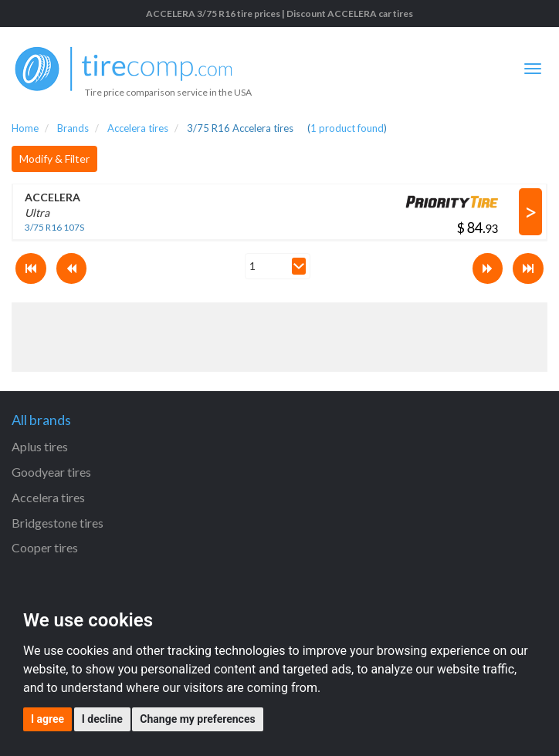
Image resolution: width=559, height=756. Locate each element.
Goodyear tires (51, 472)
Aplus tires (40, 446)
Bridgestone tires (58, 523)
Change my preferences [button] (197, 719)
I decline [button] (102, 719)
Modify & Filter (54, 159)
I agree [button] (47, 719)
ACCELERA (53, 197)
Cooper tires (45, 547)
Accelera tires (48, 497)
